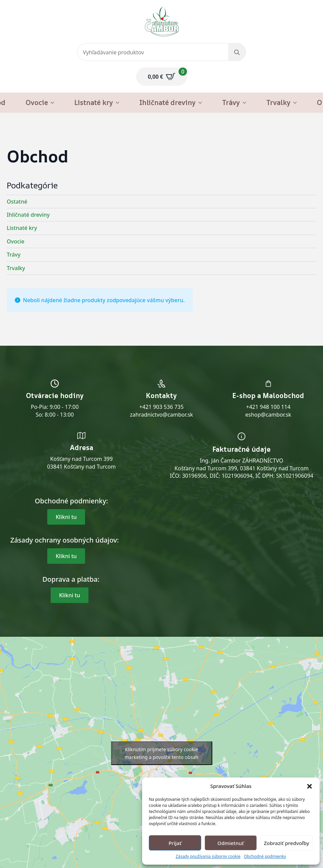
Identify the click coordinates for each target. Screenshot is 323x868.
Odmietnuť (231, 843)
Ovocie (37, 102)
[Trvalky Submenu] (297, 103)
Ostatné (17, 202)
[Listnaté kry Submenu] (119, 103)
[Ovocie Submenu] (54, 103)
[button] (309, 786)
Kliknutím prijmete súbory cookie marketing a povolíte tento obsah (161, 753)
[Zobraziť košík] (161, 77)
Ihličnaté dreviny (168, 102)
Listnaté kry (94, 102)
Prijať (175, 843)
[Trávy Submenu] (246, 103)
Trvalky (278, 102)
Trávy (231, 102)
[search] (237, 52)
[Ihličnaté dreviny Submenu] (202, 103)
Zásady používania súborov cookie (208, 857)
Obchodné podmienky (265, 857)
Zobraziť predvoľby (287, 843)
